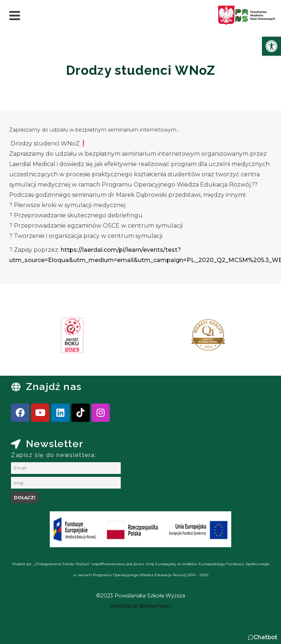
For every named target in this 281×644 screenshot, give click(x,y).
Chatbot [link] (265, 637)
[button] (263, 637)
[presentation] (29, 338)
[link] (271, 46)
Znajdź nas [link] (54, 387)
